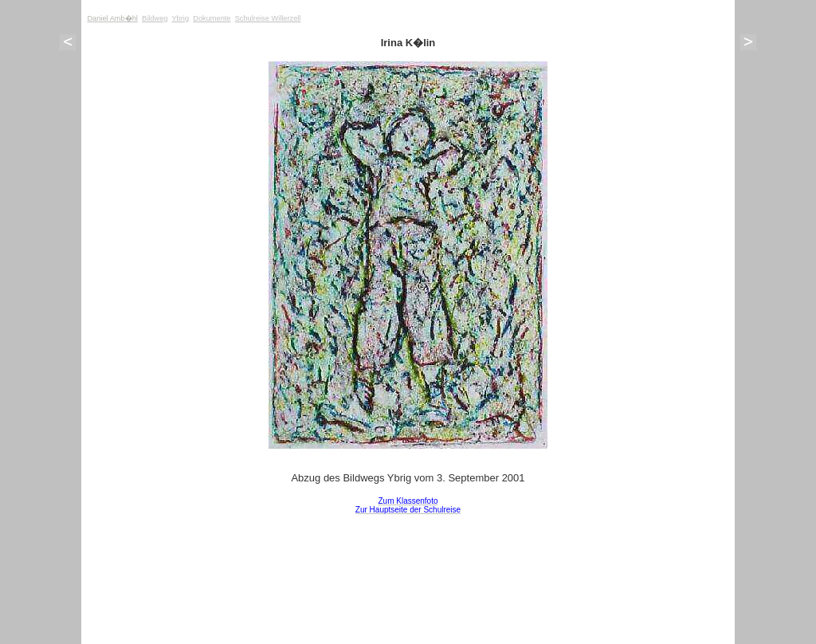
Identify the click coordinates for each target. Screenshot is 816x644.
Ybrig (180, 18)
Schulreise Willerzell (268, 18)
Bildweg (155, 18)
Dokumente (212, 18)
